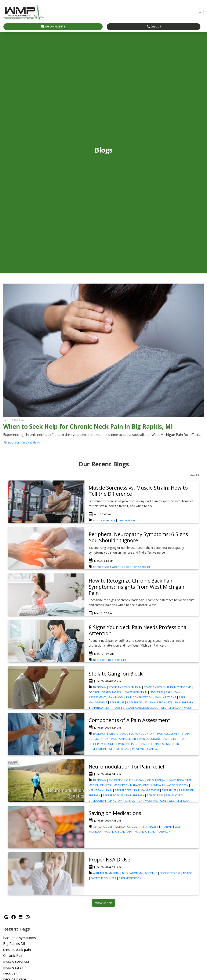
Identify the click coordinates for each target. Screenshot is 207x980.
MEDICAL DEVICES (100, 785)
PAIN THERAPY (184, 702)
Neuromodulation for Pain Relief (127, 766)
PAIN (169, 692)
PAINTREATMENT (101, 708)
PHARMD (166, 827)
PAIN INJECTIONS (166, 697)
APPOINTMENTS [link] (53, 27)
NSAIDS (188, 873)
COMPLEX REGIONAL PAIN (125, 687)
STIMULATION (134, 801)
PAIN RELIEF (117, 702)
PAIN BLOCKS (123, 790)
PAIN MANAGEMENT (124, 739)
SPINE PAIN (116, 801)
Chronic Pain (101, 567)
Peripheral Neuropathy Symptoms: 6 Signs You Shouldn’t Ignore (138, 537)
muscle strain (126, 520)
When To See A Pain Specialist (131, 567)
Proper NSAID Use (109, 859)
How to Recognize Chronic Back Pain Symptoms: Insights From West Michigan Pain (137, 587)
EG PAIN (94, 692)
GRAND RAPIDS (111, 692)
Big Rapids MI (32, 442)
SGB (117, 708)
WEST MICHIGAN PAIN (146, 749)
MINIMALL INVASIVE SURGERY (170, 785)
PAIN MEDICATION (130, 878)
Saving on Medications (115, 813)
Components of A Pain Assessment (129, 720)
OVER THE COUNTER (103, 878)
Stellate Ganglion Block (116, 674)
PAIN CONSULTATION (139, 697)
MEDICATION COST (127, 827)
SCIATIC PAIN (155, 795)
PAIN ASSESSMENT (169, 734)
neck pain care (117, 660)
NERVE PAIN (96, 790)
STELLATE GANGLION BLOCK (140, 708)
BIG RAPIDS (116, 780)
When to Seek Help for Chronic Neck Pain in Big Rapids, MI (88, 426)
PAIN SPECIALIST (137, 702)
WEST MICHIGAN (171, 708)
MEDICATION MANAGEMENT (131, 785)
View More (103, 903)
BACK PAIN (100, 687)
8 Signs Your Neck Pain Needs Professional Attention (138, 630)
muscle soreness (104, 520)
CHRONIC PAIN (135, 780)
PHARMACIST (150, 827)
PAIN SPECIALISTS (161, 702)
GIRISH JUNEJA (156, 780)
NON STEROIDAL (170, 873)
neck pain (14, 442)
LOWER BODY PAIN (135, 692)
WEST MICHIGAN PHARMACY (152, 832)
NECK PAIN (156, 692)
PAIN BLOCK (116, 697)
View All (194, 475)
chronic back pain (17, 950)
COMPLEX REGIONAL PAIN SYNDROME (168, 687)
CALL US (154, 27)
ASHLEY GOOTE (103, 827)
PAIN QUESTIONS (150, 739)
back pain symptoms (19, 938)
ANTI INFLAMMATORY (106, 873)
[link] (102, 427)
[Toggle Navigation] (200, 12)
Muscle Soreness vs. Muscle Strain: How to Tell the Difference (138, 491)
